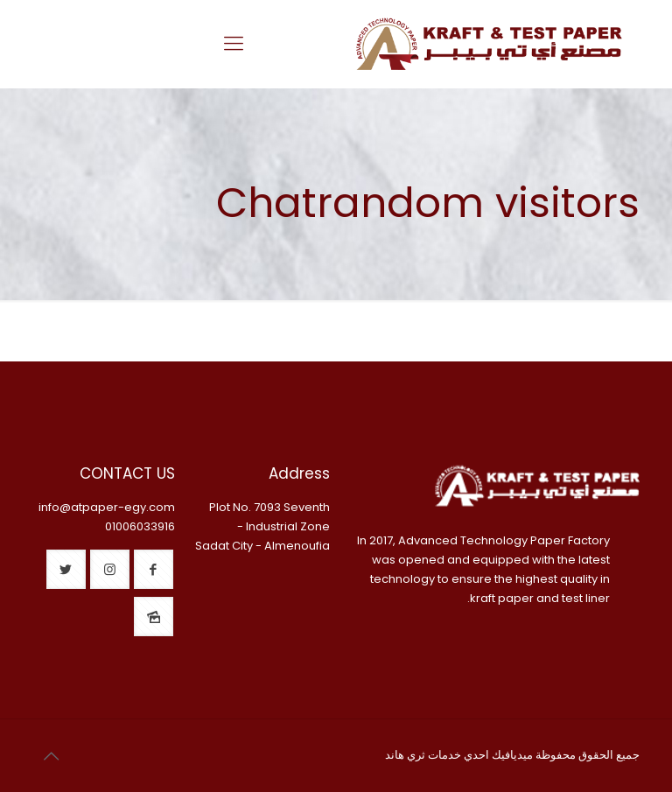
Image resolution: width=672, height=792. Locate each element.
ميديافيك (512, 755)
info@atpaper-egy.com (107, 507)
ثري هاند (405, 755)
